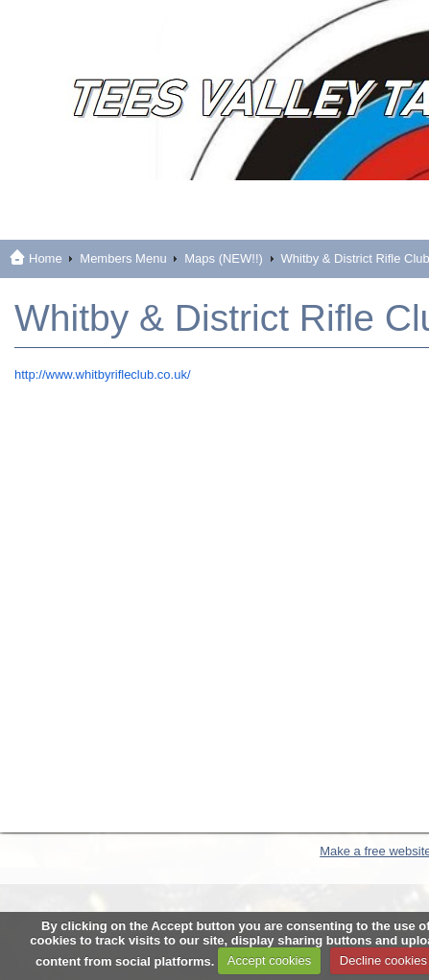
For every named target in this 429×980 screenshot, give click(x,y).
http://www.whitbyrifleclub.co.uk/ (103, 374)
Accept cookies (269, 960)
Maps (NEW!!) (224, 258)
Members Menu (123, 258)
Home (46, 258)
